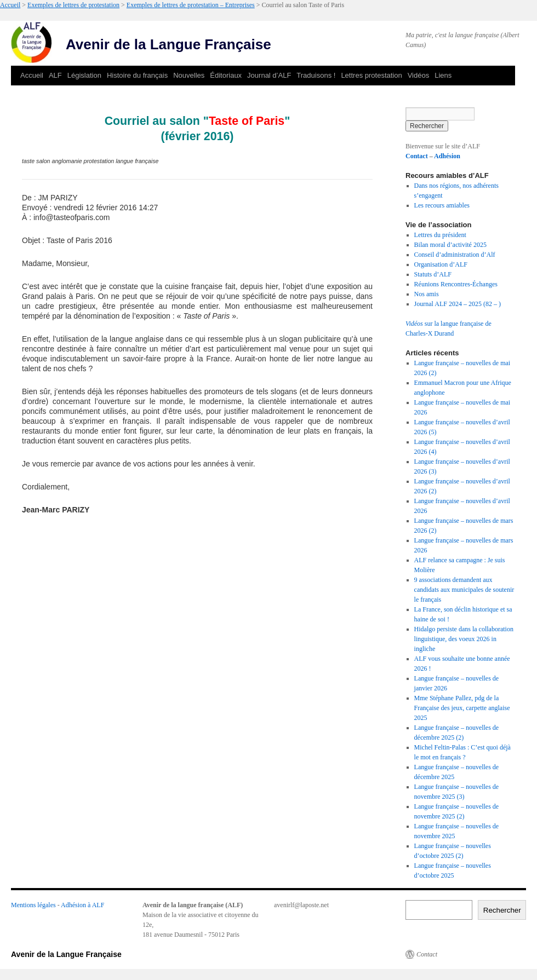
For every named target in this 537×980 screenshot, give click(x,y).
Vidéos (419, 75)
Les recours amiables (442, 205)
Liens (443, 75)
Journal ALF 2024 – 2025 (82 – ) (458, 304)
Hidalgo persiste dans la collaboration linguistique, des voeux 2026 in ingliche (464, 639)
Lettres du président (440, 235)
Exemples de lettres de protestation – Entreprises (191, 5)
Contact (417, 156)
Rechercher (502, 910)
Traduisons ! (316, 75)
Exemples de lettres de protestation (73, 5)
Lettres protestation (371, 75)
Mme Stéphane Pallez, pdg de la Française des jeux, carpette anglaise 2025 (462, 708)
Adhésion (447, 156)
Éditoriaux (226, 75)
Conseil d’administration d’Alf (455, 255)
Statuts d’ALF (433, 274)
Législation (84, 75)
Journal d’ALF (269, 75)
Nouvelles (189, 75)
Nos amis (427, 294)
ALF (55, 75)
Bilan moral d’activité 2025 (450, 245)
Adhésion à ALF (82, 905)
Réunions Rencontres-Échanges (456, 284)
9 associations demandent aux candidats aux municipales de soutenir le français (464, 590)
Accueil (10, 5)
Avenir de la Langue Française (168, 44)
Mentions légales (33, 905)
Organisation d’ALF (441, 264)
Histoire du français (137, 75)
